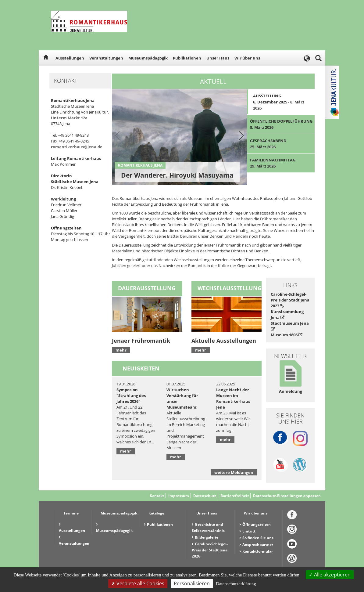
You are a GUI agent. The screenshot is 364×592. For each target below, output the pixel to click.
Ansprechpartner (258, 545)
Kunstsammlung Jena (287, 314)
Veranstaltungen (106, 58)
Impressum (179, 496)
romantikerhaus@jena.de (77, 147)
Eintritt (249, 531)
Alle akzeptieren (330, 575)
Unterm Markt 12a (69, 118)
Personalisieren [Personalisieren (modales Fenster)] (192, 583)
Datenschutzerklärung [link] (236, 584)
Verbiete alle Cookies (138, 583)
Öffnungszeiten (257, 524)
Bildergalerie (207, 537)
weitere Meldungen (234, 472)
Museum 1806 (287, 335)
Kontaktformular (258, 551)
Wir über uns (247, 58)
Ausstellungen (70, 58)
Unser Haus (218, 58)
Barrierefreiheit (235, 496)
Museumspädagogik (148, 58)
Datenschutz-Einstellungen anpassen (287, 496)
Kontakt (157, 496)
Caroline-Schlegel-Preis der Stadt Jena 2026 (210, 550)
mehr (121, 350)
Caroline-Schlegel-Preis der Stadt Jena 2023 (290, 300)
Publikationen (187, 58)
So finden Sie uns (258, 538)
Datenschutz (205, 496)
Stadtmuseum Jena (290, 326)
